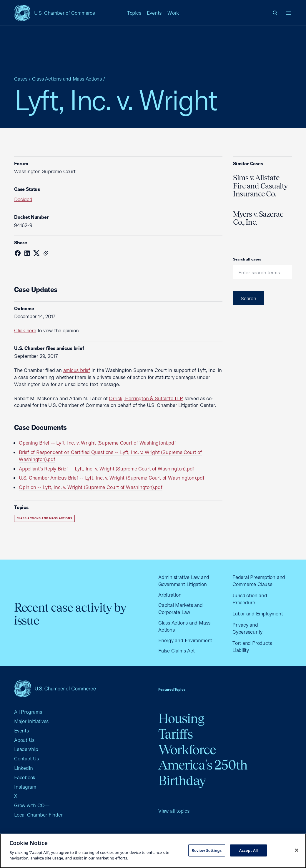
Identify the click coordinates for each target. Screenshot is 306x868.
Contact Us (26, 758)
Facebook (25, 777)
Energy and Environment (185, 640)
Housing (181, 718)
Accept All (249, 850)
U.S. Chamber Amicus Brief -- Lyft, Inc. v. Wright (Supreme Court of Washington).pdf (112, 478)
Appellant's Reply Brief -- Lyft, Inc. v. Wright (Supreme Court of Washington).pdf (107, 469)
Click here (25, 330)
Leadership (26, 749)
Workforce (187, 750)
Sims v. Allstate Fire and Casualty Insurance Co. (260, 186)
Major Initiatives (31, 721)
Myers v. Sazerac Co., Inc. (258, 218)
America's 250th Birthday (203, 773)
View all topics (174, 811)
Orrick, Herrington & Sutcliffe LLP (146, 398)
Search (248, 298)
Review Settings (207, 850)
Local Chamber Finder (38, 815)
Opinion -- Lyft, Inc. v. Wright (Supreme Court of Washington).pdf (91, 487)
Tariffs (176, 734)
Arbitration (170, 595)
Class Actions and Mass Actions (67, 79)
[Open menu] (288, 13)
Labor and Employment (258, 614)
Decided (23, 199)
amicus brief (77, 370)
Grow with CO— (32, 805)
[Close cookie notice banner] (297, 850)
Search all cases (247, 259)
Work (173, 13)
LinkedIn (24, 768)
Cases (21, 79)
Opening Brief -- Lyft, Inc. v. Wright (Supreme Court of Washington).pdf (97, 443)
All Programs (28, 712)
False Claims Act (176, 651)
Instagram (25, 787)
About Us (24, 740)
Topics (134, 13)
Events (154, 13)
